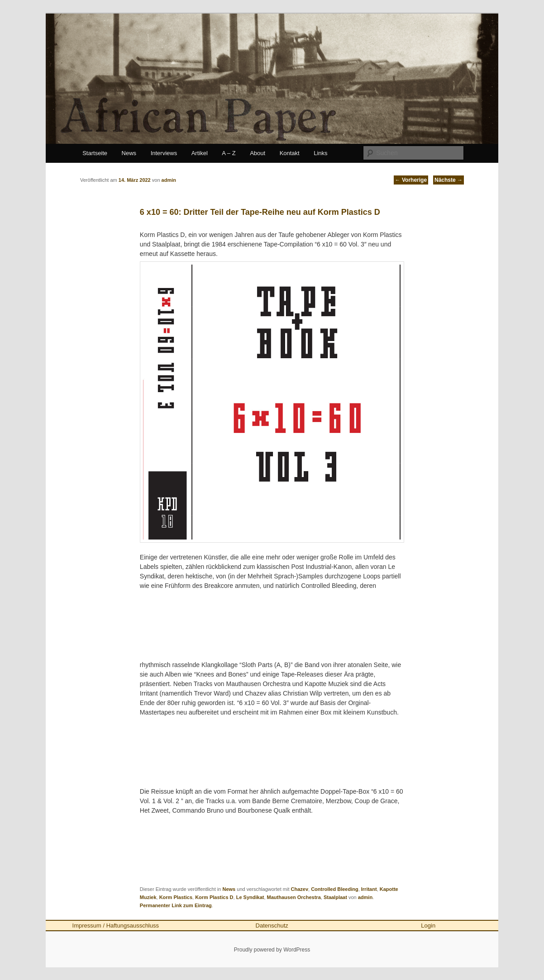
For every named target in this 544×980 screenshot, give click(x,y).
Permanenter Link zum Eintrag (176, 905)
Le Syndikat (250, 897)
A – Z (229, 153)
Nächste (449, 180)
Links (320, 153)
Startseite (95, 153)
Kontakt (290, 153)
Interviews (164, 153)
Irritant (369, 889)
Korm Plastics (176, 897)
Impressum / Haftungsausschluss (116, 926)
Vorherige (411, 180)
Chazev (300, 889)
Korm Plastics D (214, 897)
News (129, 153)
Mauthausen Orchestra (294, 897)
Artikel (200, 153)
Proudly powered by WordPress (272, 950)
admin (365, 897)
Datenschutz (272, 926)
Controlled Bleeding (335, 889)
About (258, 153)
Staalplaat (335, 897)
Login (428, 926)
